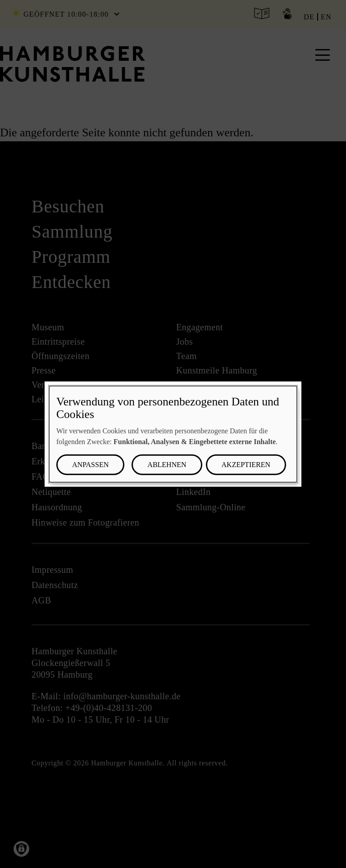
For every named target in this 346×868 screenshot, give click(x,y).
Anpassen (90, 465)
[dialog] (173, 434)
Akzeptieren (246, 465)
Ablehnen (167, 465)
